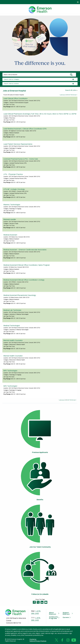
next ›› (76, 95)
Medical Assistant (10, 235)
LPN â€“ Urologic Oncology (14, 189)
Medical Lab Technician (12, 310)
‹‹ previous (62, 95)
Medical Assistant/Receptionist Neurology (20, 295)
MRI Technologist (10, 371)
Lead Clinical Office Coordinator (15, 98)
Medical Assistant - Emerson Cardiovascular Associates (25, 250)
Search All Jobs (71, 90)
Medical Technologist (12, 326)
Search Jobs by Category (12, 79)
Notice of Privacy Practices (38, 641)
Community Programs (53, 618)
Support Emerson (66, 613)
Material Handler (10, 219)
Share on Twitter (38, 602)
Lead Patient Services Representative (18, 144)
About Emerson (53, 613)
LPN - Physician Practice (13, 174)
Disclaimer (33, 639)
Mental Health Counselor (13, 340)
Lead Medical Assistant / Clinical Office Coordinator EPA (25, 129)
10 (73, 95)
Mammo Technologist (12, 205)
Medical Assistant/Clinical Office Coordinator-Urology (24, 280)
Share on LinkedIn (42, 602)
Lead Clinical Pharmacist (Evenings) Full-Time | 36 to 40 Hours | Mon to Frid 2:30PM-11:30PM (40, 114)
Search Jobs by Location (11, 84)
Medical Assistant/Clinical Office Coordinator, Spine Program (27, 265)
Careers (66, 618)
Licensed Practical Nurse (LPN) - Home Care (21, 159)
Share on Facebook (34, 602)
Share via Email (46, 602)
